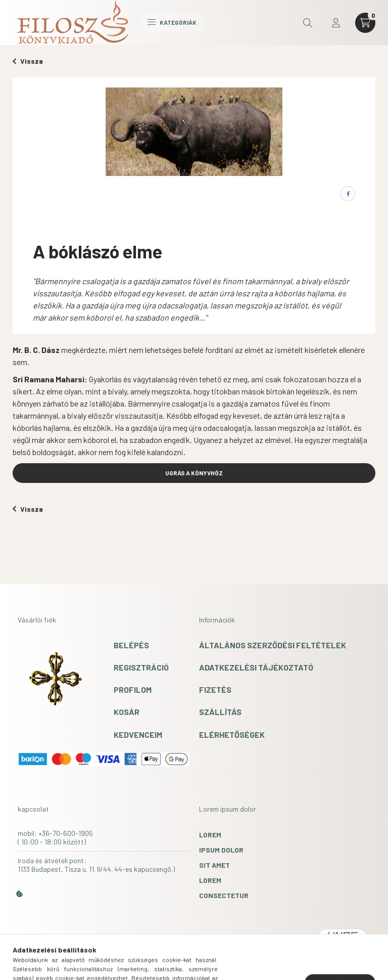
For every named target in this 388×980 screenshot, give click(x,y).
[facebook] (348, 194)
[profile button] (336, 23)
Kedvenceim (138, 734)
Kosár (127, 712)
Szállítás (220, 712)
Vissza (28, 61)
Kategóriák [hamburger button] (172, 22)
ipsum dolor (221, 850)
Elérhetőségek (232, 734)
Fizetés (215, 689)
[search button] (308, 23)
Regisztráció (141, 667)
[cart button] (365, 23)
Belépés (131, 645)
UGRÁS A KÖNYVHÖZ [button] (194, 473)
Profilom (133, 689)
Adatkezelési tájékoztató (256, 667)
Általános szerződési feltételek (273, 645)
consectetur (224, 895)
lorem (210, 835)
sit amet (214, 865)
